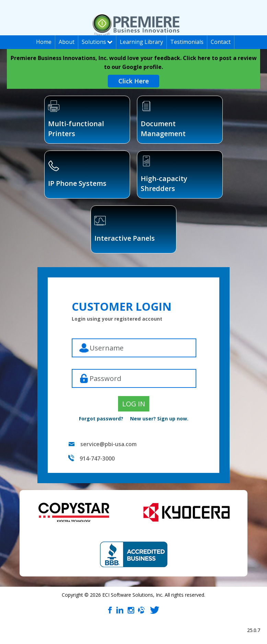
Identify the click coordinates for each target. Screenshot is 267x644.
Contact (221, 42)
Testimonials (187, 42)
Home (44, 42)
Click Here (134, 81)
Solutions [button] (97, 42)
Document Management (163, 119)
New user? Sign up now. (159, 419)
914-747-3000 (97, 458)
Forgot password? (101, 419)
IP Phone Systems (77, 174)
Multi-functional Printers (76, 119)
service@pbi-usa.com (108, 444)
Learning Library (141, 42)
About (67, 42)
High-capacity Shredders (164, 174)
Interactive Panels (125, 229)
